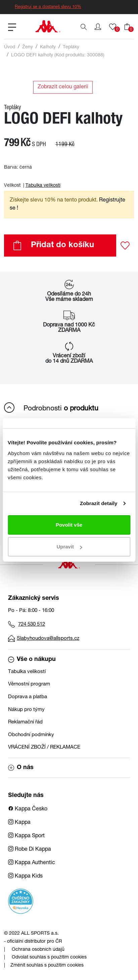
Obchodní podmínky (31, 735)
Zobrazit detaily (99, 503)
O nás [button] (21, 768)
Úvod (10, 47)
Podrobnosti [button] (51, 408)
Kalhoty (48, 47)
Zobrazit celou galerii (63, 87)
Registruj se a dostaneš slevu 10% (48, 7)
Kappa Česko (28, 809)
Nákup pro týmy (26, 710)
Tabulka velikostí (43, 186)
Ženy (28, 47)
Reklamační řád (25, 722)
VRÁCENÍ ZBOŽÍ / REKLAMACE (44, 747)
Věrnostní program (29, 684)
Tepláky (71, 47)
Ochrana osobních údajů (38, 950)
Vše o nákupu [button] (32, 660)
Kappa (19, 823)
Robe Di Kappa (30, 850)
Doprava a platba (28, 697)
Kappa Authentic (32, 863)
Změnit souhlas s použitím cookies (47, 966)
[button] (98, 27)
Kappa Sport (26, 836)
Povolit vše (69, 525)
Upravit (69, 547)
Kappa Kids (25, 877)
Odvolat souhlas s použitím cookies (49, 957)
